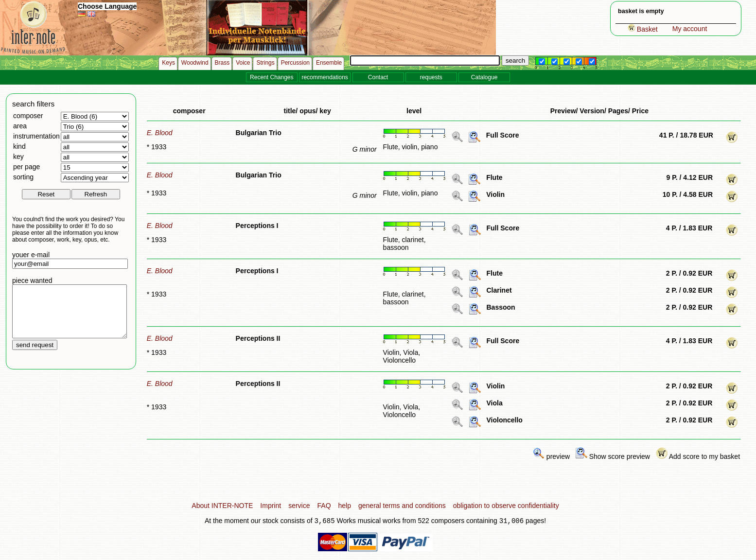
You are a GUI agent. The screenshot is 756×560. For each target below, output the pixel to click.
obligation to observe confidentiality (506, 506)
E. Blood (160, 133)
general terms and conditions (402, 506)
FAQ (324, 506)
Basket (643, 29)
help (345, 506)
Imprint (271, 506)
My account (690, 29)
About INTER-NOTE (222, 506)
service (299, 506)
